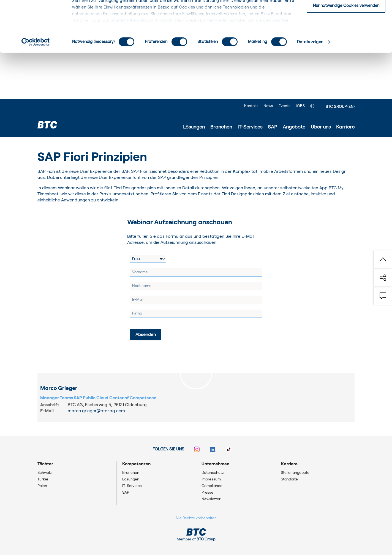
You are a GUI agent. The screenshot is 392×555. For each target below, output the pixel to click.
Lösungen (131, 479)
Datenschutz (213, 473)
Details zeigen (310, 88)
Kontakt (251, 106)
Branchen (131, 473)
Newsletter (211, 499)
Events (285, 106)
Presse (207, 493)
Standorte (289, 479)
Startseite (47, 145)
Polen (42, 486)
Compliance (212, 486)
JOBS (300, 106)
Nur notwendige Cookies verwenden (346, 51)
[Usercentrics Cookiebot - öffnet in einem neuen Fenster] (36, 88)
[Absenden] (146, 335)
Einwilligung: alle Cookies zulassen (346, 14)
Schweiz (45, 473)
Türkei (43, 479)
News (268, 106)
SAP (126, 493)
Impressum (211, 479)
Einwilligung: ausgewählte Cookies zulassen (346, 33)
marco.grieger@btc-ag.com (96, 411)
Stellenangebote (295, 473)
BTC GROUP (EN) (340, 107)
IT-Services (132, 486)
